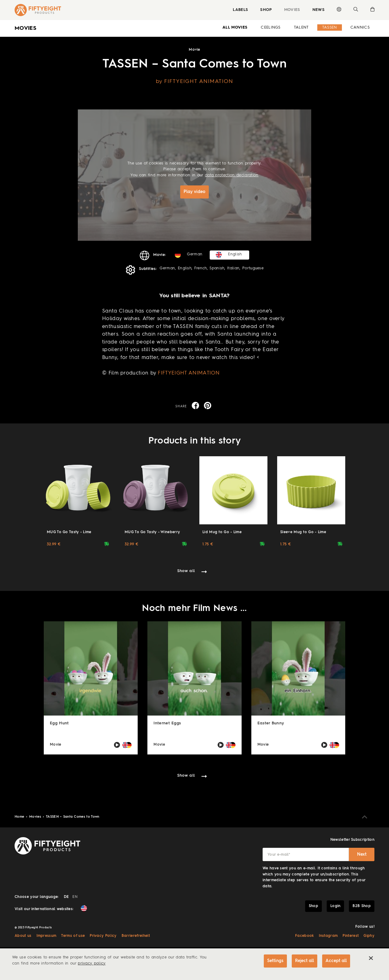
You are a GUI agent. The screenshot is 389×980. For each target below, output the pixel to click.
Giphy (369, 936)
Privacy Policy (103, 936)
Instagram (328, 936)
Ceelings (271, 28)
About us (23, 936)
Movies (292, 10)
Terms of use (73, 936)
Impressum (46, 936)
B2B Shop (362, 906)
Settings (275, 961)
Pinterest (351, 936)
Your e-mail (279, 855)
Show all (186, 571)
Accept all (336, 961)
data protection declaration (232, 175)
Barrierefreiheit (136, 936)
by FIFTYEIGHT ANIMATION (195, 81)
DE (66, 897)
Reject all (305, 961)
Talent (301, 28)
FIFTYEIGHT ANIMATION (188, 373)
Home (20, 817)
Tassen (330, 28)
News (318, 10)
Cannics (360, 28)
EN (75, 897)
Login (336, 906)
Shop (266, 10)
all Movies (235, 28)
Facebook (305, 936)
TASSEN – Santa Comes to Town (73, 817)
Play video (194, 192)
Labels (240, 10)
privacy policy (92, 963)
